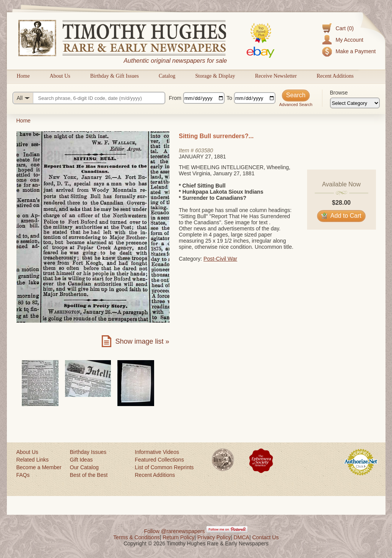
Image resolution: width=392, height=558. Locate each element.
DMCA (242, 537)
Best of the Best (89, 475)
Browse (339, 93)
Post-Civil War (220, 259)
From (175, 98)
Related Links (33, 460)
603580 (204, 150)
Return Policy (178, 537)
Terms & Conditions (136, 537)
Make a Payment (355, 51)
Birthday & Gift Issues (115, 76)
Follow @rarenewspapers (175, 531)
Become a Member (39, 467)
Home (23, 76)
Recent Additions (335, 76)
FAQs (23, 475)
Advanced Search (296, 104)
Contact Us (265, 537)
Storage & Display (215, 76)
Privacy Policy (214, 537)
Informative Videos (157, 452)
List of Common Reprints (164, 467)
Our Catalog (84, 467)
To (229, 98)
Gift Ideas (81, 460)
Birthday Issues (88, 452)
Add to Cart (341, 216)
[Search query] (89, 98)
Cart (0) (344, 28)
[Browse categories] (355, 103)
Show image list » (142, 341)
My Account (349, 40)
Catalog (167, 76)
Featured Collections (159, 460)
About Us (60, 76)
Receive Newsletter (276, 76)
